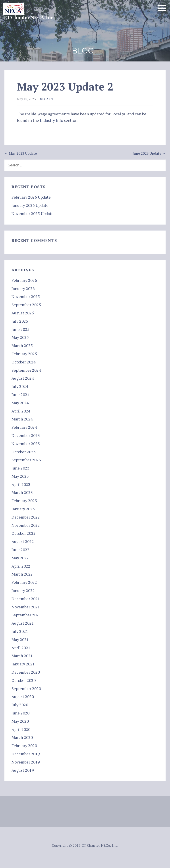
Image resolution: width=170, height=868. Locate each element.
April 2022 (21, 566)
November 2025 (26, 296)
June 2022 (20, 550)
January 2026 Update (30, 205)
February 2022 (24, 582)
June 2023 (20, 468)
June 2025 (20, 329)
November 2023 (26, 444)
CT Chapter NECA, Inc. (29, 17)
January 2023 (23, 509)
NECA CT (47, 99)
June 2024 (20, 395)
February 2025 (24, 354)
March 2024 (22, 419)
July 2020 (20, 705)
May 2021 (20, 639)
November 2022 (26, 525)
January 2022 (23, 590)
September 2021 (26, 615)
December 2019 (26, 754)
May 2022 (20, 558)
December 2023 (26, 435)
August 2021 (23, 623)
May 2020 (20, 721)
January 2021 (23, 664)
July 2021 (20, 631)
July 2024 (20, 386)
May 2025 (20, 337)
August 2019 (23, 770)
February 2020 (24, 746)
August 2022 (23, 541)
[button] (164, 8)
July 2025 (20, 321)
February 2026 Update (31, 197)
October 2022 (24, 533)
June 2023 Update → (149, 153)
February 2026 (24, 280)
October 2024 (24, 362)
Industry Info (51, 120)
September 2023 (26, 460)
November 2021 (26, 607)
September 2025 (26, 305)
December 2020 (26, 672)
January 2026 (23, 288)
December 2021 (26, 599)
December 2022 (26, 517)
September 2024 (26, 370)
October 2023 (24, 452)
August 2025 (23, 313)
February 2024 (24, 427)
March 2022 (22, 574)
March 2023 (22, 492)
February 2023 (24, 501)
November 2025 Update (33, 213)
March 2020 (22, 737)
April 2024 (21, 411)
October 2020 (24, 680)
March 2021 (22, 656)
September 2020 (26, 688)
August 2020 (23, 696)
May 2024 (20, 403)
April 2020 (21, 729)
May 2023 (20, 476)
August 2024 (23, 378)
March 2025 (22, 345)
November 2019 (26, 762)
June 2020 (20, 713)
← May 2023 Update (21, 153)
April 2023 (21, 484)
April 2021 (21, 648)
